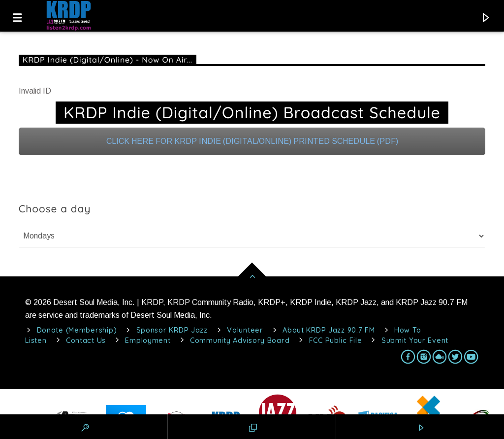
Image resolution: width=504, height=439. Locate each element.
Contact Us (86, 340)
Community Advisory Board (240, 340)
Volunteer (245, 330)
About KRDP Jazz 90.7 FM (329, 330)
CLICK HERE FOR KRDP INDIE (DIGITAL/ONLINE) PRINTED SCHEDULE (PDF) (252, 141)
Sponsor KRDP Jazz (172, 330)
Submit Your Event (415, 340)
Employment (148, 340)
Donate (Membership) (77, 330)
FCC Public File (336, 340)
